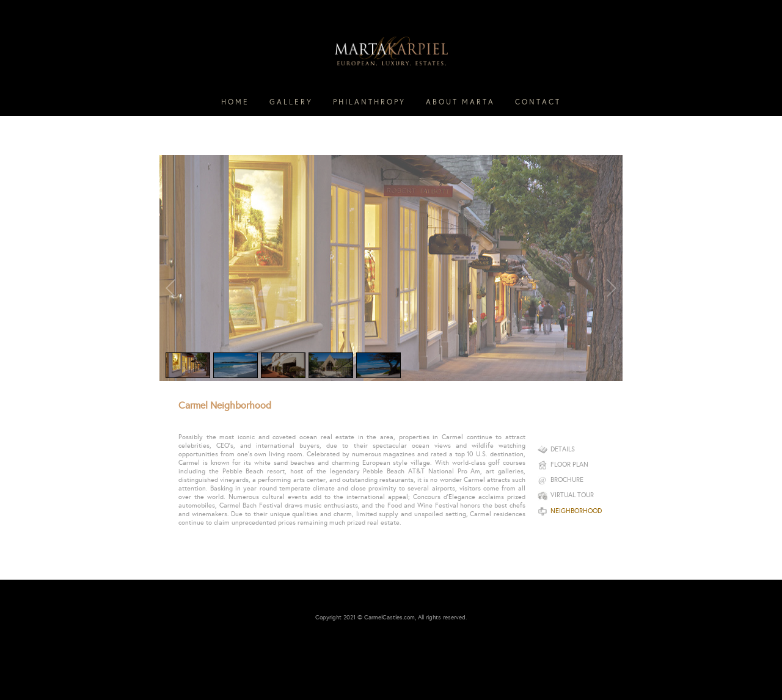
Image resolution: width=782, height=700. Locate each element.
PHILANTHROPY (369, 102)
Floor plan (563, 465)
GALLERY (291, 102)
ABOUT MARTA (460, 102)
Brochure (561, 480)
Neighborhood (570, 511)
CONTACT (538, 102)
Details (556, 449)
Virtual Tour (566, 495)
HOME (235, 102)
